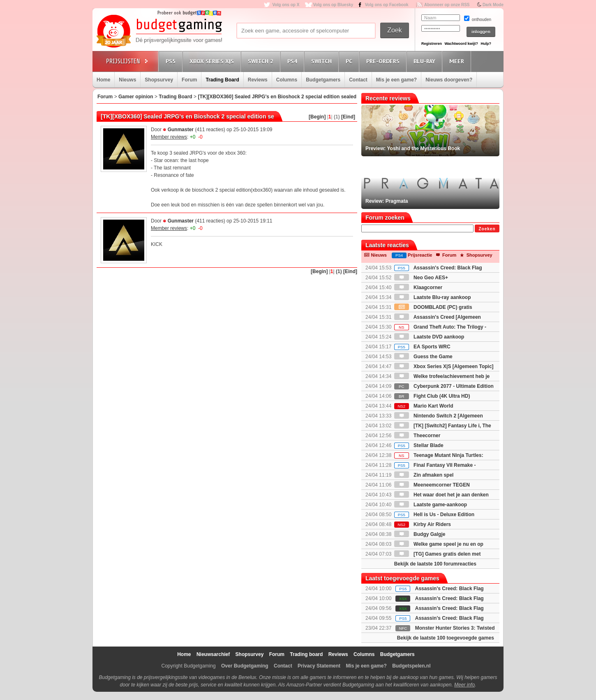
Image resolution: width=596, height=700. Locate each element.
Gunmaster (181, 130)
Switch (323, 61)
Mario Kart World (424, 406)
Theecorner (417, 436)
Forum (189, 80)
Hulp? (486, 44)
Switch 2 (262, 61)
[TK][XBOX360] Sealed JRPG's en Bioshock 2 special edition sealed (277, 97)
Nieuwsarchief (213, 654)
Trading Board (222, 80)
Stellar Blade (419, 445)
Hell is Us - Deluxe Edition (434, 515)
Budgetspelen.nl (411, 666)
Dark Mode (493, 5)
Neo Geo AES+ (421, 278)
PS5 (172, 61)
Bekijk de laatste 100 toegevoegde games (446, 638)
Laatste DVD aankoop (429, 337)
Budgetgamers (323, 80)
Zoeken (487, 229)
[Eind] (348, 117)
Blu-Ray (426, 61)
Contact (358, 80)
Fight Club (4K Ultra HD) (432, 396)
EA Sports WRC (422, 347)
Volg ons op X (286, 5)
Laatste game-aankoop (431, 505)
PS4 (293, 61)
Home (103, 80)
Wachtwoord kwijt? (461, 44)
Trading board (306, 654)
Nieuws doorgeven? (449, 80)
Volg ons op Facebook (387, 5)
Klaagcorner (418, 287)
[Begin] (317, 117)
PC (350, 61)
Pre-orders (384, 61)
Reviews (258, 80)
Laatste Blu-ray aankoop (433, 297)
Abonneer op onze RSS (447, 5)
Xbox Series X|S (213, 61)
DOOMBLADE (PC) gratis (433, 307)
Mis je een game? (396, 80)
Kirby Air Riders (423, 524)
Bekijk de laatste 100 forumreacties (435, 564)
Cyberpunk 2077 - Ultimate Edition (444, 386)
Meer (458, 61)
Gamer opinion (136, 97)
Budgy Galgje (420, 534)
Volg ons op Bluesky (333, 5)
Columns (287, 80)
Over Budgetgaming (245, 666)
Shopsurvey (159, 80)
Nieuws (127, 80)
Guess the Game (423, 357)
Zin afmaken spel (424, 475)
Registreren (432, 44)
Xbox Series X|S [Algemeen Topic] (444, 366)
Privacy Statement (319, 666)
